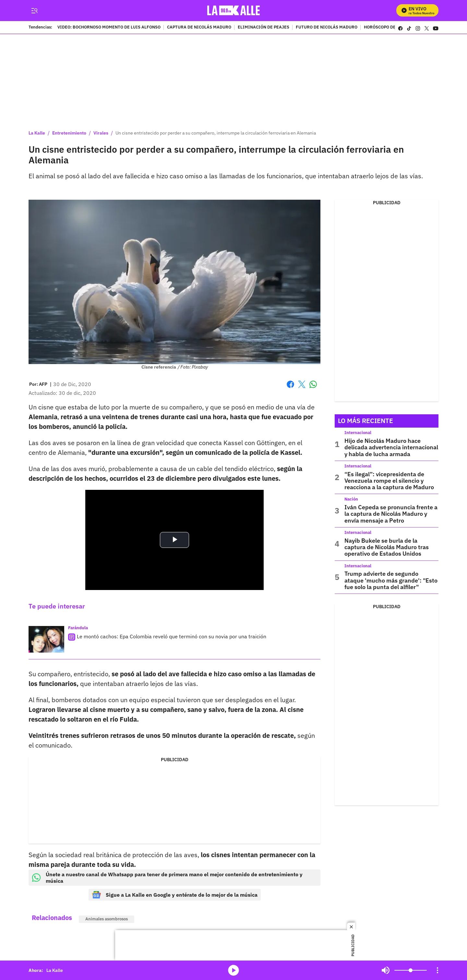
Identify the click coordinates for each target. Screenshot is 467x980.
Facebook (290, 384)
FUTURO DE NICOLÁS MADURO (327, 28)
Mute (386, 970)
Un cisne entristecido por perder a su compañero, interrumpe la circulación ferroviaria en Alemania (216, 133)
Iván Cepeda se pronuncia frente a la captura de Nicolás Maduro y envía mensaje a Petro (391, 514)
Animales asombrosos (107, 919)
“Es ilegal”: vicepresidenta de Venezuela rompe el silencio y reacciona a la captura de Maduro (389, 481)
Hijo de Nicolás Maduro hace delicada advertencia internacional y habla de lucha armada (391, 447)
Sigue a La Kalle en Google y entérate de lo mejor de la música (175, 895)
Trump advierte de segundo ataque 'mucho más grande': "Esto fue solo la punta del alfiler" (391, 580)
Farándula (78, 628)
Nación (351, 499)
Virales (101, 133)
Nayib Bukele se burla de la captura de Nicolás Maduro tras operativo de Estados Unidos (387, 547)
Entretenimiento (69, 133)
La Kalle (37, 133)
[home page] (234, 11)
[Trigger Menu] (34, 11)
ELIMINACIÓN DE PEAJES (263, 28)
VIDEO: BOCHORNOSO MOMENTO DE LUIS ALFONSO (109, 28)
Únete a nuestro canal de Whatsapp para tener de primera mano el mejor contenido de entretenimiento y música (167, 878)
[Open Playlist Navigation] (437, 970)
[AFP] (43, 384)
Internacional (358, 433)
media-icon (233, 970)
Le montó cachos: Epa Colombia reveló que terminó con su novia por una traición (172, 636)
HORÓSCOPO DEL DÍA (385, 28)
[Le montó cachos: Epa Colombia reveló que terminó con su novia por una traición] (46, 639)
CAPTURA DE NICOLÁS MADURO (199, 28)
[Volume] (411, 970)
